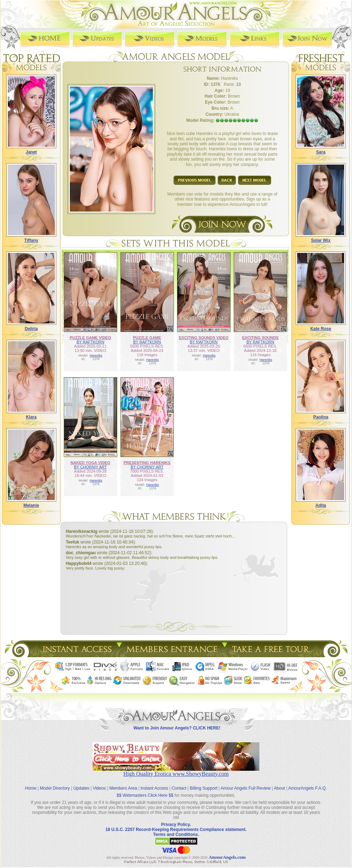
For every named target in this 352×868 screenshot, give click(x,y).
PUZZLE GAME (147, 338)
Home (31, 788)
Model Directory (55, 788)
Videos (99, 788)
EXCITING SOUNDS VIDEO (204, 338)
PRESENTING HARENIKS (147, 463)
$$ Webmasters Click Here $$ (145, 795)
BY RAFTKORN (90, 342)
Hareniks (96, 355)
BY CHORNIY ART (90, 467)
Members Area (123, 788)
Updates (81, 788)
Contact (179, 788)
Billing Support (204, 788)
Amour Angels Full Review (245, 788)
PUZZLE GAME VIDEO (90, 338)
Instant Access (154, 788)
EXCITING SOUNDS (260, 338)
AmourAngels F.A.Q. (308, 788)
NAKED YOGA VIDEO (90, 463)
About (279, 788)
